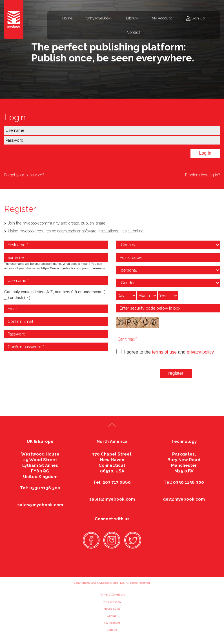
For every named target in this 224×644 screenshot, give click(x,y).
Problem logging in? (202, 175)
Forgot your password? (24, 175)
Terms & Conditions (112, 595)
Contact (134, 32)
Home (67, 18)
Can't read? (127, 339)
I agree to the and (165, 352)
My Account (162, 18)
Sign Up (198, 18)
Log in (205, 153)
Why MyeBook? (99, 18)
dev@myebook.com (184, 499)
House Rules (112, 609)
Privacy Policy (112, 602)
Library (132, 18)
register (176, 373)
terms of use (164, 352)
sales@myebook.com (40, 505)
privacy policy (200, 352)
